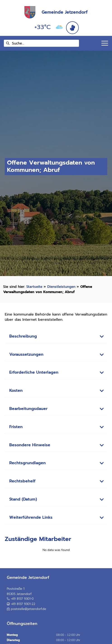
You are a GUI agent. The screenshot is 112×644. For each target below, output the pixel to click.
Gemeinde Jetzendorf (65, 12)
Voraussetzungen (26, 354)
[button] (56, 337)
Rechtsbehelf (22, 481)
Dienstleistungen (61, 287)
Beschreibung (23, 336)
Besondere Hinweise (30, 445)
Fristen (16, 427)
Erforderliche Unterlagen (34, 372)
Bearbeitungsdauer (28, 409)
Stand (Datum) (23, 499)
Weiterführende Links (31, 517)
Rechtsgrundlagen (27, 463)
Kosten (16, 391)
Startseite (34, 287)
